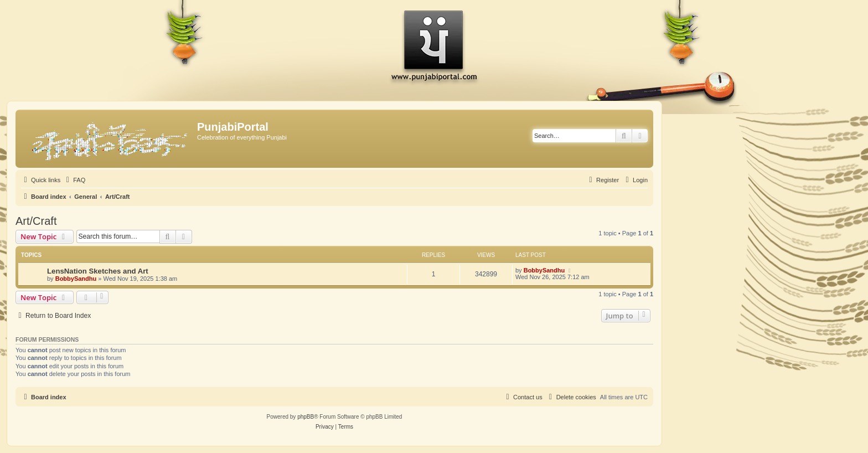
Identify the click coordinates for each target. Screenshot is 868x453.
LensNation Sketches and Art (98, 271)
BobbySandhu (76, 279)
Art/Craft (36, 221)
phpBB (306, 417)
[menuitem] (74, 180)
